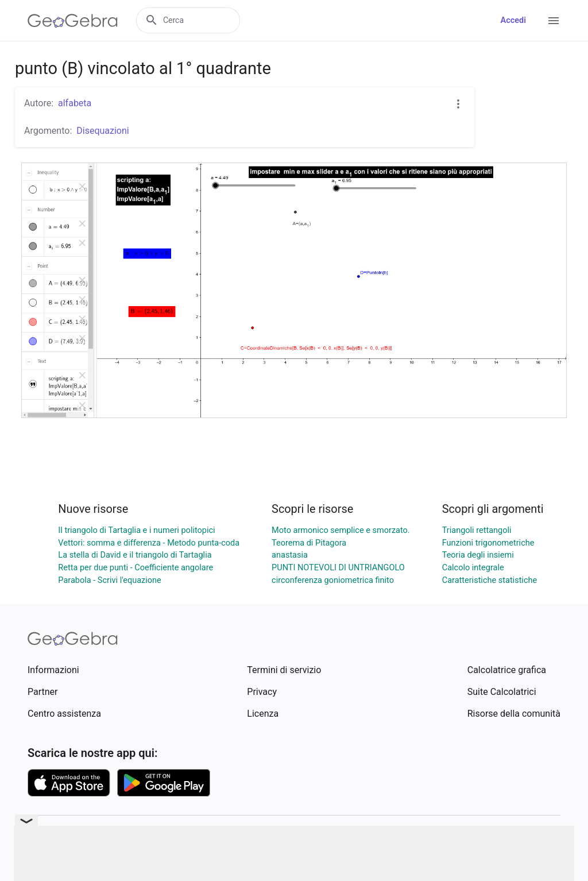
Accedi (513, 20)
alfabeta (75, 103)
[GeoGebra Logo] (73, 21)
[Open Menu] (554, 21)
